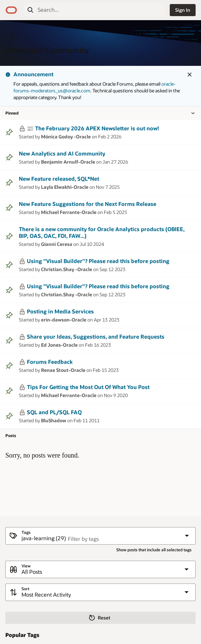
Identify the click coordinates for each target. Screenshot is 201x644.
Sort (25, 589)
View (26, 566)
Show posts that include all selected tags (154, 550)
